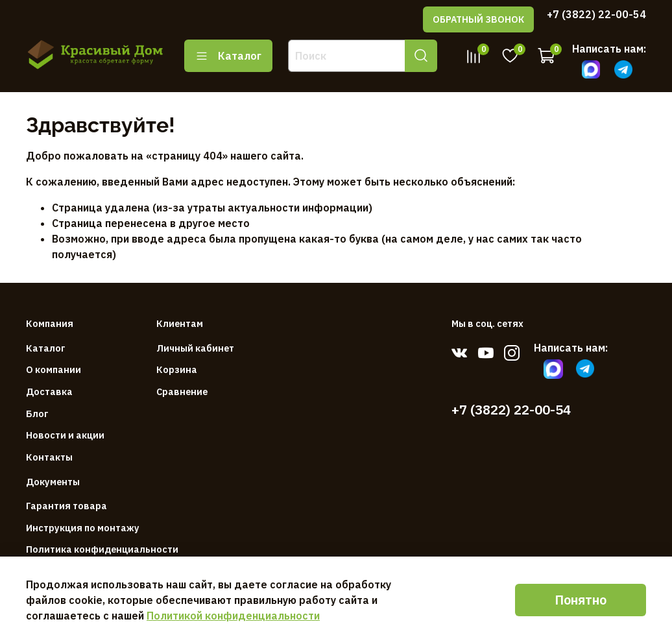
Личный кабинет (195, 348)
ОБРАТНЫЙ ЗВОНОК (478, 19)
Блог (37, 414)
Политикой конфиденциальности (233, 616)
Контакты (49, 457)
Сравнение (182, 391)
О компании (54, 369)
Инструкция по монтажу (83, 528)
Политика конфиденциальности (102, 549)
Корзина (177, 369)
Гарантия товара (66, 506)
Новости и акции (65, 435)
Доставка (49, 391)
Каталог (228, 56)
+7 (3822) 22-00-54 (596, 14)
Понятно (581, 600)
